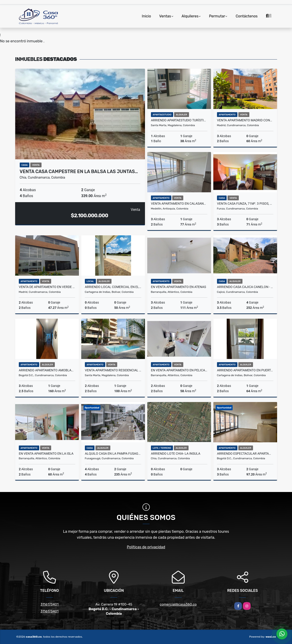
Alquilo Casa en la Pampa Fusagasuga (113, 454)
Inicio (146, 16)
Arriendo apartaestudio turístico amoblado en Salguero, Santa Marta (179, 120)
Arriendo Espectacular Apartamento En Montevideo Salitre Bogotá (245, 454)
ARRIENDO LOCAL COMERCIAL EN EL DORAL (113, 287)
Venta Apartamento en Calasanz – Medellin (179, 204)
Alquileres (190, 16)
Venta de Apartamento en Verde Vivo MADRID (47, 287)
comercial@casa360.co (178, 604)
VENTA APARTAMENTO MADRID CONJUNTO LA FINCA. (245, 120)
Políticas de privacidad (146, 547)
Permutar (217, 16)
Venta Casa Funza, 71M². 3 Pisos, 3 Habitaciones (245, 204)
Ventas (165, 16)
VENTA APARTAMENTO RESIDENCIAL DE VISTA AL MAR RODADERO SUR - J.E (113, 370)
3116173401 (49, 604)
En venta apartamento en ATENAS (178, 287)
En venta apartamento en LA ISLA (46, 454)
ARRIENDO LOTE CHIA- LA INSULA (176, 454)
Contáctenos (247, 16)
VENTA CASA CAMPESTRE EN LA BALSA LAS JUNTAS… (79, 171)
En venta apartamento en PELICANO (179, 370)
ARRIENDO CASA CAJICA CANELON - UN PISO (245, 287)
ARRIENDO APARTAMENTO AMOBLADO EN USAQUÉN (47, 370)
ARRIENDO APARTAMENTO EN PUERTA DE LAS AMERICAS (245, 370)
